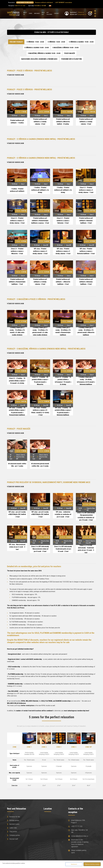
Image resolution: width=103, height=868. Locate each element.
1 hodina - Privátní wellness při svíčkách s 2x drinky (40, 190)
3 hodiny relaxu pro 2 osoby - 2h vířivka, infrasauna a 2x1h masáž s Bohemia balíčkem (86, 381)
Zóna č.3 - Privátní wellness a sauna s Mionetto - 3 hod (17, 251)
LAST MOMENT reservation (64, 2)
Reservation (12, 2)
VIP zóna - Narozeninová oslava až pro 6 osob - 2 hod (17, 547)
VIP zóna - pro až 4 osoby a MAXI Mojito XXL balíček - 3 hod (40, 514)
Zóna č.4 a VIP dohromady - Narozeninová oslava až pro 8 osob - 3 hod (40, 549)
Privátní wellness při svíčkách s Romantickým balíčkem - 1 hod (17, 282)
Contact (57, 13)
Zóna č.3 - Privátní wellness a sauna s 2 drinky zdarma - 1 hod (86, 190)
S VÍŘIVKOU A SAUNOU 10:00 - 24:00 (37, 48)
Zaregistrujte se (82, 14)
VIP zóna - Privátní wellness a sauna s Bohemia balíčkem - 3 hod (86, 251)
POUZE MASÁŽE (70, 53)
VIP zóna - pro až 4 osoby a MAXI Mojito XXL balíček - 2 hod (17, 514)
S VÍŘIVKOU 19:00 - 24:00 (35, 42)
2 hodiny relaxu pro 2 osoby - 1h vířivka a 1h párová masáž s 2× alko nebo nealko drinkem (40, 331)
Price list (43, 13)
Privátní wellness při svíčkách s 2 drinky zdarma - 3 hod (86, 122)
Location (48, 809)
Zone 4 (74, 747)
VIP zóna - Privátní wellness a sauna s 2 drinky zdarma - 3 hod (63, 251)
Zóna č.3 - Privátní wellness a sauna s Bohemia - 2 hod (63, 221)
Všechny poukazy (16, 42)
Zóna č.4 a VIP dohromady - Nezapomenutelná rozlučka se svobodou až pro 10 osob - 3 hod (86, 516)
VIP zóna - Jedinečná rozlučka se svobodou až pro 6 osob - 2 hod (63, 514)
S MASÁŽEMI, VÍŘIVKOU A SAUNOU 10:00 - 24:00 (44, 53)
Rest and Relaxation (17, 809)
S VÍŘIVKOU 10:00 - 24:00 (56, 42)
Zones (30, 13)
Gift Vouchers (49, 13)
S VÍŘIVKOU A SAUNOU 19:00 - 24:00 (81, 42)
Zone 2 (44, 747)
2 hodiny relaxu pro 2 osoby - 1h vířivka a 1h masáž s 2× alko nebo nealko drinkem (17, 331)
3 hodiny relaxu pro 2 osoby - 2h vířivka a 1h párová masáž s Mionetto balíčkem (86, 331)
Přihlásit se (81, 12)
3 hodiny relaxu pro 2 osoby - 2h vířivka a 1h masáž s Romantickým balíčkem (63, 331)
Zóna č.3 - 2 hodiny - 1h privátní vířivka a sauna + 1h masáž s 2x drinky (17, 381)
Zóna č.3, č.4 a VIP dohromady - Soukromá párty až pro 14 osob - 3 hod (86, 549)
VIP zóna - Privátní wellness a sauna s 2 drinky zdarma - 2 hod (40, 251)
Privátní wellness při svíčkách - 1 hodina (17, 122)
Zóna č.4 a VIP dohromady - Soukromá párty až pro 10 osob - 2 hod (63, 549)
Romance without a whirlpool (44, 2)
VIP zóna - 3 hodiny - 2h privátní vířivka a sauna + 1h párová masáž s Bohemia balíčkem (63, 411)
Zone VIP (89, 747)
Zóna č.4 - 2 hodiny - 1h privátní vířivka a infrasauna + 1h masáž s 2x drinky (63, 381)
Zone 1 (29, 747)
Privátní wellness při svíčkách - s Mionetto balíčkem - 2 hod (63, 282)
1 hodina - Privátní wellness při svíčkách (17, 190)
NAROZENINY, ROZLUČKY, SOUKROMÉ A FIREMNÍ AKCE (39, 59)
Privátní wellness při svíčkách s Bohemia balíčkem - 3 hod (86, 221)
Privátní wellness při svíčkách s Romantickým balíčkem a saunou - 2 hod (40, 221)
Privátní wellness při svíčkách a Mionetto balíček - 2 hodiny (63, 122)
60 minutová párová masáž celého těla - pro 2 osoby (40, 465)
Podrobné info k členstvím (71, 59)
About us (25, 13)
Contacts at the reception (76, 811)
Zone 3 (59, 747)
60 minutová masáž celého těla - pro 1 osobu (17, 465)
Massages (37, 13)
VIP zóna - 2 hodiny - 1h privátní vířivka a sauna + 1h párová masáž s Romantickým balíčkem (17, 411)
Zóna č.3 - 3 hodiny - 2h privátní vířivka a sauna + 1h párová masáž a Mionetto (40, 381)
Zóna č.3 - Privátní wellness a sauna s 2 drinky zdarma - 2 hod (17, 221)
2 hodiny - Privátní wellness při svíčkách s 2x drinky (63, 190)
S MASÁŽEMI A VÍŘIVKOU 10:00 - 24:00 (66, 48)
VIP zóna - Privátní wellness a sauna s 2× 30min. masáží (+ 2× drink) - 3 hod (40, 411)
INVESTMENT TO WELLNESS (25, 2)
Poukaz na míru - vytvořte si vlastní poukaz (51, 32)
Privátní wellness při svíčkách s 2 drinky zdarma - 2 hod (40, 122)
